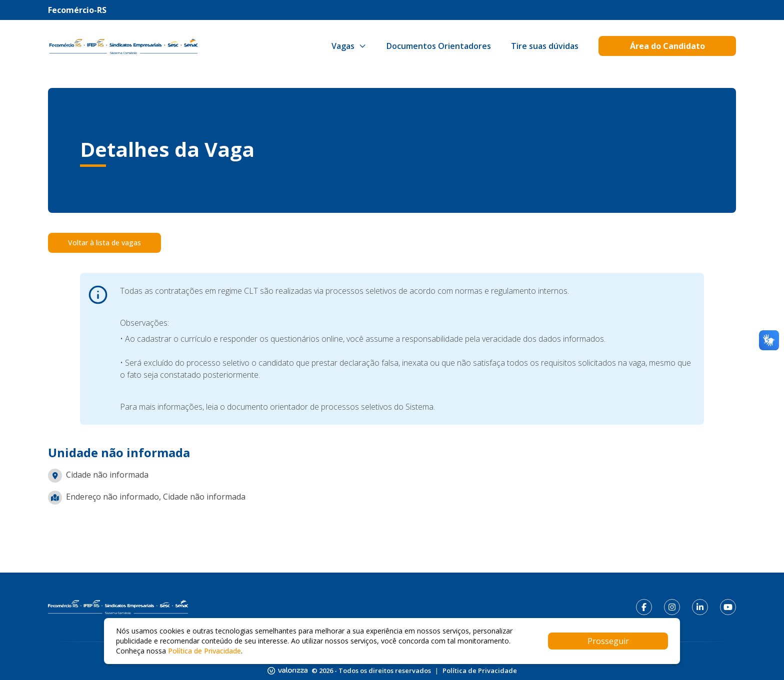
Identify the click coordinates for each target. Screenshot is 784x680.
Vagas (349, 46)
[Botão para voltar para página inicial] (123, 46)
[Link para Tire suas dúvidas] (545, 46)
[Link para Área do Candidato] (667, 46)
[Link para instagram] (672, 607)
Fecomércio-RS (77, 10)
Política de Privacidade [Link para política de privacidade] (480, 671)
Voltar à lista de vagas (104, 243)
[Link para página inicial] (118, 607)
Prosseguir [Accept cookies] (608, 641)
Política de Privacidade (204, 651)
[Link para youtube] (728, 607)
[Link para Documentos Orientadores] (439, 46)
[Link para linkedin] (700, 607)
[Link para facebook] (644, 607)
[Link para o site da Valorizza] (287, 671)
